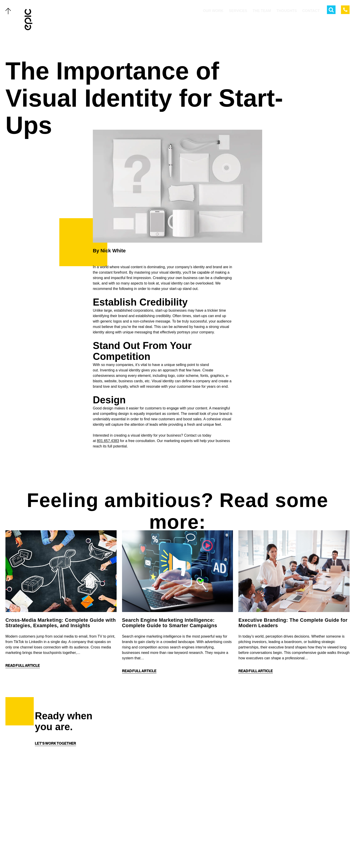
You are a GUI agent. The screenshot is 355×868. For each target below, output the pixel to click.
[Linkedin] (191, 855)
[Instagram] (182, 855)
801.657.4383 (108, 441)
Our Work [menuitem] (213, 11)
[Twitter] (164, 855)
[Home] (29, 19)
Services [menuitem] (238, 11)
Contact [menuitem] (311, 11)
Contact (45, 845)
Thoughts (47, 826)
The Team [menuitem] (262, 11)
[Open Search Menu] (331, 10)
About (43, 835)
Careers (45, 855)
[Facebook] (173, 855)
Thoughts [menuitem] (287, 11)
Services (46, 806)
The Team (46, 816)
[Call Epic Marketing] (345, 10)
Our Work (47, 796)
